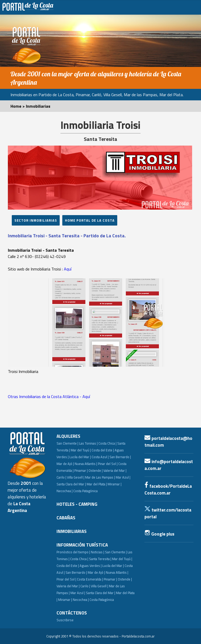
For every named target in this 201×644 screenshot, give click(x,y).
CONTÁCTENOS (72, 613)
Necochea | (81, 600)
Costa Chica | (107, 443)
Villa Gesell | (76, 477)
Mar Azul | (123, 477)
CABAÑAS (66, 518)
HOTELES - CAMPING (77, 504)
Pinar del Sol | (108, 464)
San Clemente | (67, 443)
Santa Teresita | (100, 559)
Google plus (159, 534)
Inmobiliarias (38, 106)
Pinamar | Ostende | (88, 470)
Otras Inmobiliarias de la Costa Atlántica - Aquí (49, 396)
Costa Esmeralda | (90, 579)
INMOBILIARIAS (72, 531)
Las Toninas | (88, 443)
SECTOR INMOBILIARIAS (36, 220)
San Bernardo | (120, 457)
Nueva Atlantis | (86, 464)
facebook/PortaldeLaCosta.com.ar (168, 490)
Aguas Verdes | (91, 566)
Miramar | (65, 600)
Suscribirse (65, 620)
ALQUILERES (68, 436)
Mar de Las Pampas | (100, 477)
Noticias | (97, 552)
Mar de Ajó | (65, 464)
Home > (18, 106)
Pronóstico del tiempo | (73, 552)
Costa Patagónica (85, 491)
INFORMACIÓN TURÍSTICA (82, 545)
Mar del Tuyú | (81, 450)
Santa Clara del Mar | (71, 484)
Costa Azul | (100, 457)
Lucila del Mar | (80, 457)
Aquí (68, 269)
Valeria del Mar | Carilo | (73, 586)
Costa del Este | (103, 450)
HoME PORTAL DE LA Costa (90, 220)
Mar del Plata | (97, 484)
